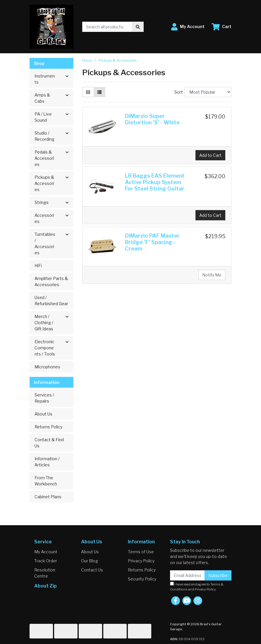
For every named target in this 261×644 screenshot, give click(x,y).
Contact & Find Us (49, 443)
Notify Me (212, 275)
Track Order (46, 561)
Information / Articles (47, 462)
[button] (188, 27)
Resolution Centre (45, 573)
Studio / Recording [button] (44, 136)
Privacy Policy (141, 561)
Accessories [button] (44, 218)
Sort (179, 92)
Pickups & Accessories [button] (44, 183)
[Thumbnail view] (88, 92)
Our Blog (90, 561)
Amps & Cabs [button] (42, 98)
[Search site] (138, 27)
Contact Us (92, 570)
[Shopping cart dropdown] (221, 27)
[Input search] (107, 27)
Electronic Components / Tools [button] (45, 348)
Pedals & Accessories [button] (44, 158)
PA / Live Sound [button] (43, 117)
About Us (43, 414)
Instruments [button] (45, 79)
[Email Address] (187, 575)
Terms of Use (141, 552)
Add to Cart (210, 155)
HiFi (38, 266)
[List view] (99, 92)
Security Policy (142, 579)
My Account (46, 552)
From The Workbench (46, 481)
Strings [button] (42, 202)
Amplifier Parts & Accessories (51, 281)
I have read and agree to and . (197, 587)
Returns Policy (48, 427)
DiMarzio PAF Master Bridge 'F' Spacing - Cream (152, 242)
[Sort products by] (208, 92)
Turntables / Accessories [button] (45, 243)
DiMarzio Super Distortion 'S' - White (152, 119)
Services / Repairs (44, 398)
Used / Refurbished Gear (51, 300)
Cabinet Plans (48, 497)
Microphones (47, 367)
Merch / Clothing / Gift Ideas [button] (44, 323)
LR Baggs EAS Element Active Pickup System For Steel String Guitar (155, 182)
